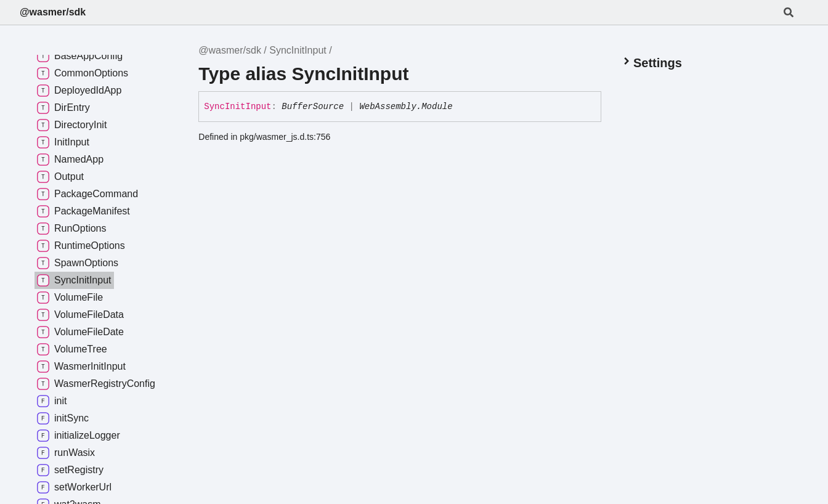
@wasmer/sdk (53, 12)
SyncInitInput (298, 50)
